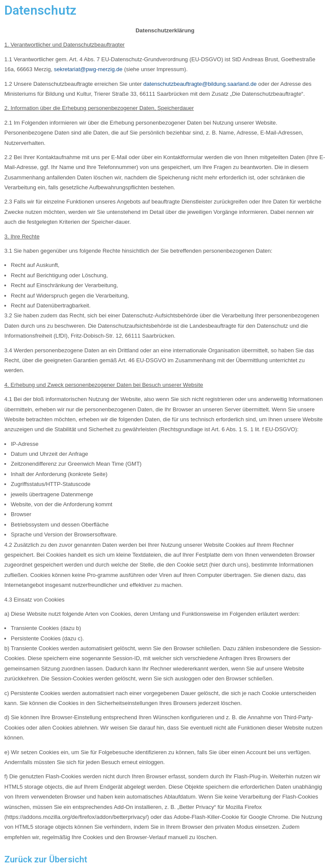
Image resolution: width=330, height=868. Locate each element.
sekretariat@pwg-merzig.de (88, 69)
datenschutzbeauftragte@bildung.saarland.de (200, 84)
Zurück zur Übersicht (46, 859)
